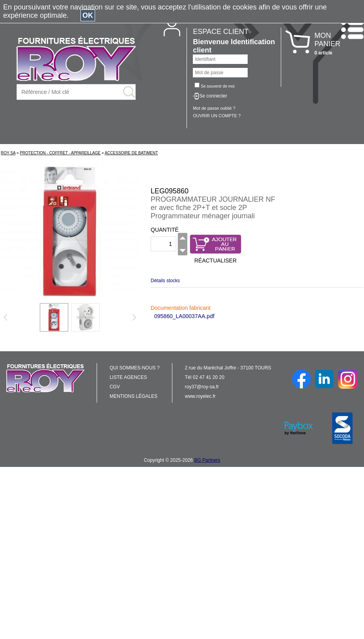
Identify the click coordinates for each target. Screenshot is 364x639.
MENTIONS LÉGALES (133, 396)
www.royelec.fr (200, 396)
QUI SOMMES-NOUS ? (135, 368)
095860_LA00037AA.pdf (184, 316)
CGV (115, 387)
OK (88, 15)
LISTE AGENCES (128, 377)
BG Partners (207, 460)
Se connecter (213, 96)
